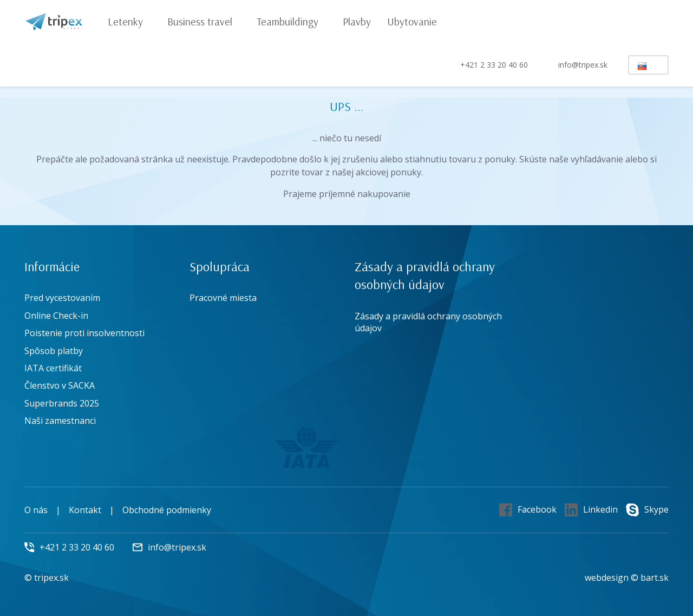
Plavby (357, 21)
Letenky (130, 21)
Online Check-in (56, 316)
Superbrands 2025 (62, 403)
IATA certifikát (53, 368)
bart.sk (655, 578)
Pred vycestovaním (62, 298)
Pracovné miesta (223, 298)
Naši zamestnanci (60, 421)
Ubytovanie (412, 21)
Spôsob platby (54, 351)
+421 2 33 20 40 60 (485, 65)
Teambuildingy (293, 21)
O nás (36, 510)
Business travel (205, 21)
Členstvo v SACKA (60, 385)
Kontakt (85, 510)
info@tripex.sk (574, 65)
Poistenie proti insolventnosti (84, 333)
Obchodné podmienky (167, 510)
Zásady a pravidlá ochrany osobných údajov (428, 322)
